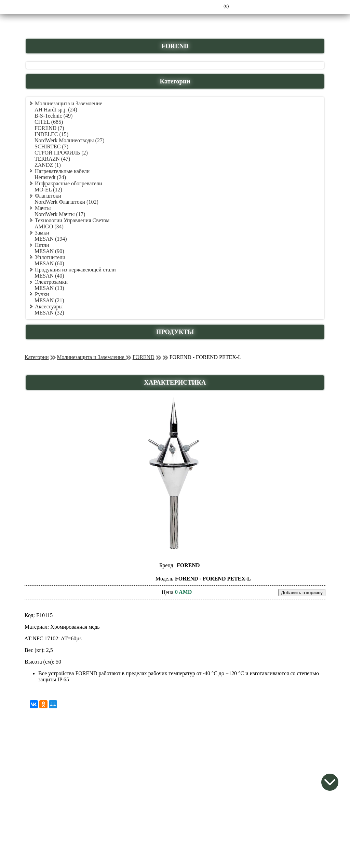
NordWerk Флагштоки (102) (66, 202)
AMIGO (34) (49, 226)
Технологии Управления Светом (72, 220)
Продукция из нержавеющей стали (75, 270)
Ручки (42, 294)
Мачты (43, 208)
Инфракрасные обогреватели (68, 183)
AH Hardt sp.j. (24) (56, 110)
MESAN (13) (49, 288)
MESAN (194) (51, 239)
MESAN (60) (49, 263)
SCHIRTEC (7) (51, 146)
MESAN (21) (49, 300)
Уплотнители (50, 257)
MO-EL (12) (48, 190)
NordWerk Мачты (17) (60, 214)
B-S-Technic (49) (53, 116)
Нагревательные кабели (62, 171)
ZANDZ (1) (48, 165)
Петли (42, 245)
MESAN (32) (49, 313)
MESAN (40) (49, 276)
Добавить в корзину (302, 593)
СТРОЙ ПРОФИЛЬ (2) (61, 153)
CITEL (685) (49, 122)
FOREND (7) (49, 128)
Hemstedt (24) (50, 177)
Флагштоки (48, 196)
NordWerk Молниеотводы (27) (69, 140)
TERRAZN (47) (52, 159)
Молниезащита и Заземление (69, 103)
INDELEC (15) (51, 134)
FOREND (144, 357)
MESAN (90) (49, 251)
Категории (37, 357)
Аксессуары (49, 306)
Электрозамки (51, 282)
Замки (42, 233)
